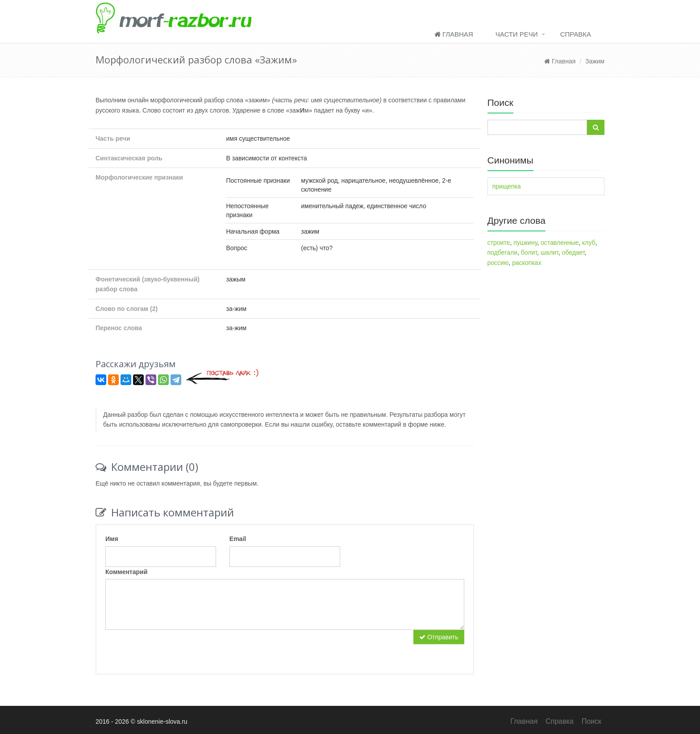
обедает (573, 252)
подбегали (502, 252)
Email (238, 539)
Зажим (595, 61)
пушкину (525, 243)
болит (529, 252)
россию (498, 263)
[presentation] (173, 647)
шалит (550, 252)
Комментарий (126, 572)
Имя (112, 539)
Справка (576, 34)
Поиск (592, 721)
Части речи (517, 34)
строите (499, 243)
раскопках (527, 263)
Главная (454, 34)
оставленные (560, 243)
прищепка (507, 186)
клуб (589, 243)
